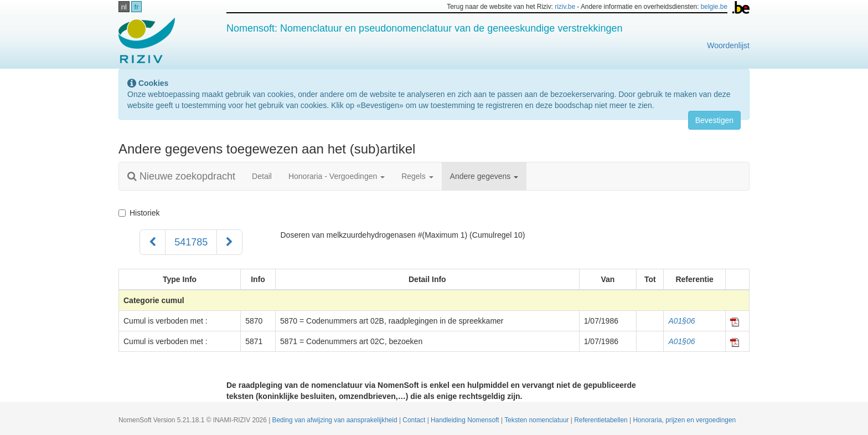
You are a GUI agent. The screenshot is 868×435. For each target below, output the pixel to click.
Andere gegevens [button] (484, 176)
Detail (262, 176)
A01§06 (681, 321)
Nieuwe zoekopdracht (181, 176)
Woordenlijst (728, 45)
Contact (415, 420)
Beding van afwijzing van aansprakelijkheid (336, 420)
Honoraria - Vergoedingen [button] (337, 176)
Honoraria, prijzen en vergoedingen (684, 420)
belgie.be (714, 7)
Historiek (139, 213)
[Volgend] (229, 242)
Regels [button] (417, 176)
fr (137, 7)
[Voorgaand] (153, 242)
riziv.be (565, 7)
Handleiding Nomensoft (466, 420)
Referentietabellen (602, 420)
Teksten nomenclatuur (538, 420)
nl (124, 7)
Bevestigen (714, 120)
